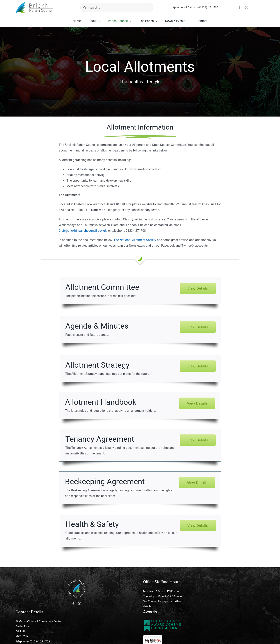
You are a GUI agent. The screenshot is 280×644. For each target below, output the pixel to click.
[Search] (85, 7)
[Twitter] (79, 604)
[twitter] (247, 7)
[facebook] (240, 7)
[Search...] (117, 7)
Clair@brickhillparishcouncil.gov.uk (83, 231)
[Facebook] (73, 604)
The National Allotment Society (135, 240)
